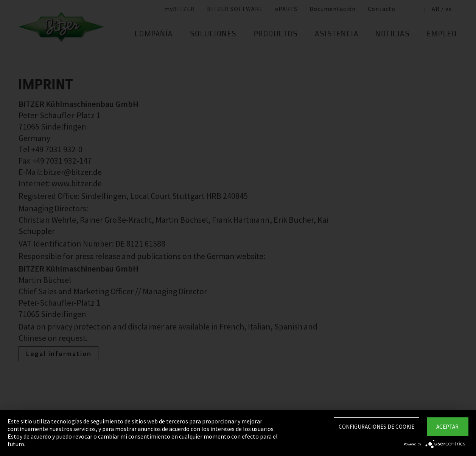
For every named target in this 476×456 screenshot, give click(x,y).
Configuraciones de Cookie (376, 427)
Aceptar (447, 427)
